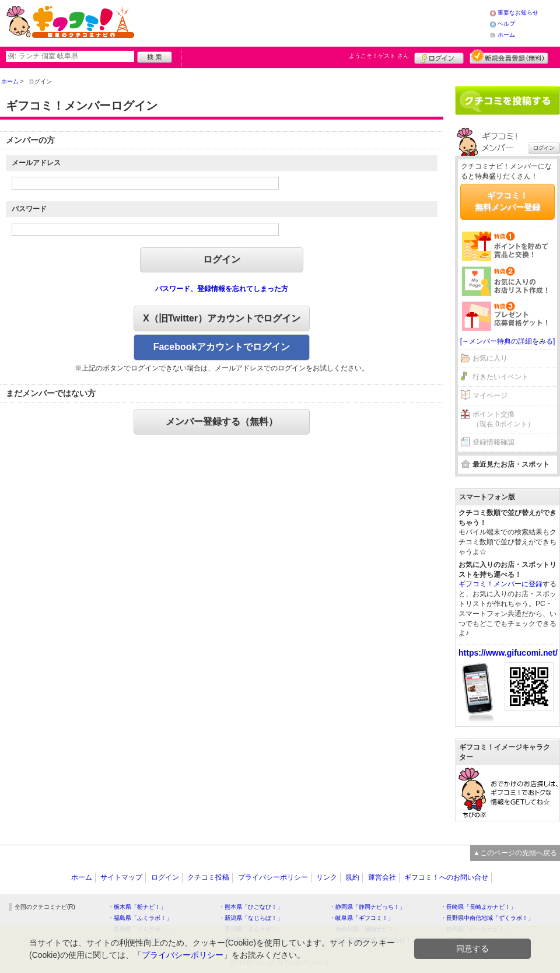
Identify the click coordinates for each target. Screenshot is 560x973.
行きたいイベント (501, 377)
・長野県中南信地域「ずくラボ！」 (487, 918)
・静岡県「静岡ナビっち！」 (367, 907)
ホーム (506, 35)
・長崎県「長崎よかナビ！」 (478, 907)
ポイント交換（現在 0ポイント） (503, 419)
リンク (327, 877)
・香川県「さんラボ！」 (251, 929)
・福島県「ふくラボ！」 (140, 918)
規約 (352, 877)
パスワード (29, 209)
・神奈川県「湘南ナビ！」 (365, 929)
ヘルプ (506, 24)
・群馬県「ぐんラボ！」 (140, 929)
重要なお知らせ (518, 13)
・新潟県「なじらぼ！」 (251, 918)
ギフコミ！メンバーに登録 (501, 584)
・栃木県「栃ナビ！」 (137, 907)
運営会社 (382, 877)
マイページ (490, 395)
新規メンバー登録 (509, 57)
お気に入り (490, 358)
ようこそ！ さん (379, 56)
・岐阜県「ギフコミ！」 (362, 918)
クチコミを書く (508, 100)
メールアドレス (36, 163)
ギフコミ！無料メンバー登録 (508, 201)
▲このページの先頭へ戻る (515, 853)
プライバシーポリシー (273, 877)
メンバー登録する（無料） (222, 421)
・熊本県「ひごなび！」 (251, 907)
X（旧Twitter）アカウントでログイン (222, 318)
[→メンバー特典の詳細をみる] (508, 341)
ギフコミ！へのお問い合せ (446, 877)
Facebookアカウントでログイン (222, 347)
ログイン (439, 57)
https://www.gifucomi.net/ (508, 653)
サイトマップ (121, 877)
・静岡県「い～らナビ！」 (475, 929)
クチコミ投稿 (208, 877)
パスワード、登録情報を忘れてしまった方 (222, 289)
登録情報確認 (494, 442)
